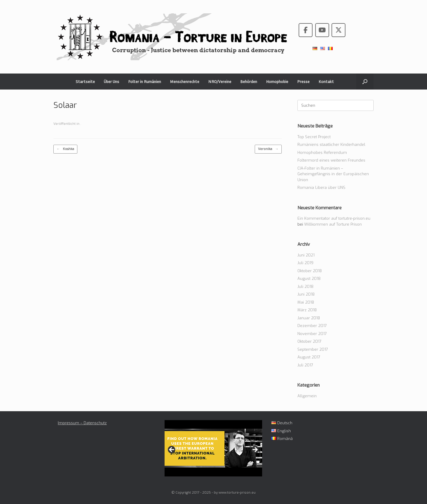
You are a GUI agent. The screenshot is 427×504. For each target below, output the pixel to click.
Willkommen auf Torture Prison (333, 224)
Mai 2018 (306, 302)
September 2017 (313, 349)
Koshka (65, 149)
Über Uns (111, 81)
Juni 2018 (306, 294)
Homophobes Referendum (322, 153)
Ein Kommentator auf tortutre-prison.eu (334, 218)
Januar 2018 (309, 318)
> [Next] (255, 450)
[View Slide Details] (213, 448)
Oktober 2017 (309, 341)
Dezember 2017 (312, 326)
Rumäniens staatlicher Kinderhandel (331, 145)
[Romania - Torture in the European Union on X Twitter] (338, 30)
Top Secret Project (314, 137)
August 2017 (309, 357)
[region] (213, 451)
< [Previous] (172, 450)
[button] (365, 82)
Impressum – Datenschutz (82, 423)
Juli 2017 (305, 365)
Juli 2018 (305, 287)
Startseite (85, 81)
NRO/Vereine (220, 81)
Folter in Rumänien (145, 81)
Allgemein (307, 396)
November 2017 (312, 334)
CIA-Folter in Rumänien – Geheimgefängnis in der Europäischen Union (333, 174)
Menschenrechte (185, 81)
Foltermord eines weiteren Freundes (331, 160)
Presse (303, 81)
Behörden (249, 81)
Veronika (268, 149)
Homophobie (277, 81)
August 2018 (309, 279)
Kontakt (326, 81)
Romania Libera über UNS (321, 188)
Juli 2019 (305, 263)
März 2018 (307, 310)
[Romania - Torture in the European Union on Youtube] (322, 30)
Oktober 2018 (310, 271)
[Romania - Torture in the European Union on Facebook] (306, 30)
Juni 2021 (306, 255)
